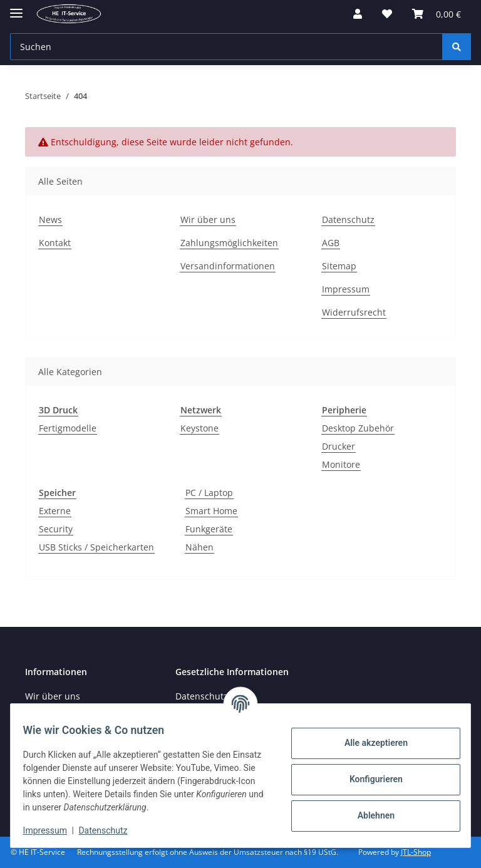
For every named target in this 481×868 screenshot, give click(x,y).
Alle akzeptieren (368, 743)
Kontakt (55, 243)
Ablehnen (368, 815)
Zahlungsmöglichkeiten (229, 243)
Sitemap (339, 266)
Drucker (339, 446)
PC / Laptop (209, 493)
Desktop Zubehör (358, 428)
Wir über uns (208, 220)
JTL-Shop (416, 852)
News (50, 220)
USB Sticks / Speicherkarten (96, 547)
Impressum (53, 830)
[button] (358, 14)
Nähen (199, 547)
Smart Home (211, 511)
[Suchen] (457, 47)
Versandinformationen (228, 266)
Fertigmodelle (68, 428)
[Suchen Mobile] (226, 47)
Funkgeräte (209, 529)
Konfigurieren (368, 779)
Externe (55, 511)
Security (56, 529)
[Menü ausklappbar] (16, 8)
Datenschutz (111, 830)
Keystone (199, 428)
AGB (331, 243)
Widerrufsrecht (354, 312)
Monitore (341, 464)
